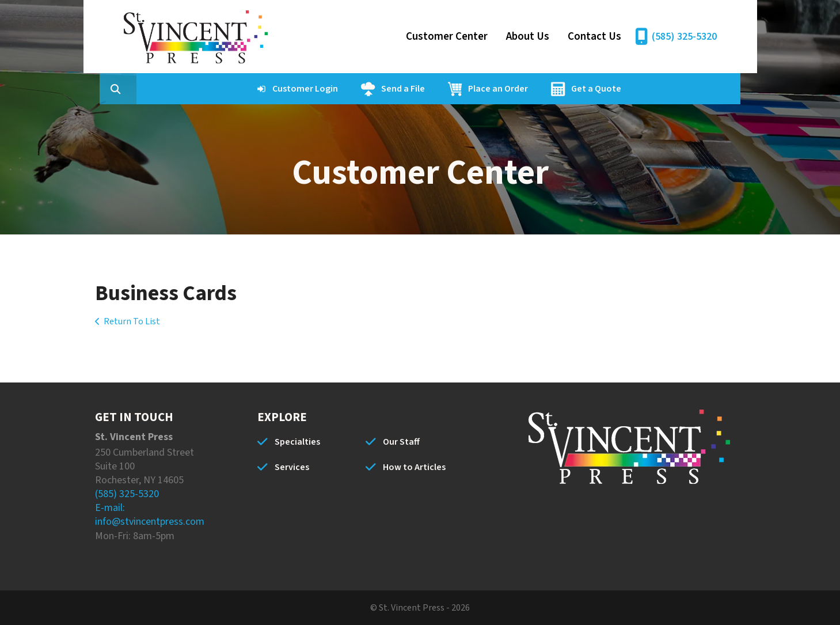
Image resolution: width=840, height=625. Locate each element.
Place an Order (553, 89)
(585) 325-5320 (684, 37)
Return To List (132, 321)
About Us (528, 37)
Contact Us (594, 37)
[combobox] (189, 89)
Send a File (458, 89)
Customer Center (447, 37)
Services (292, 467)
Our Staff (401, 442)
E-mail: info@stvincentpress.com (150, 515)
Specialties (297, 442)
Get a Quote (651, 89)
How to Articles (414, 467)
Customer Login (360, 89)
